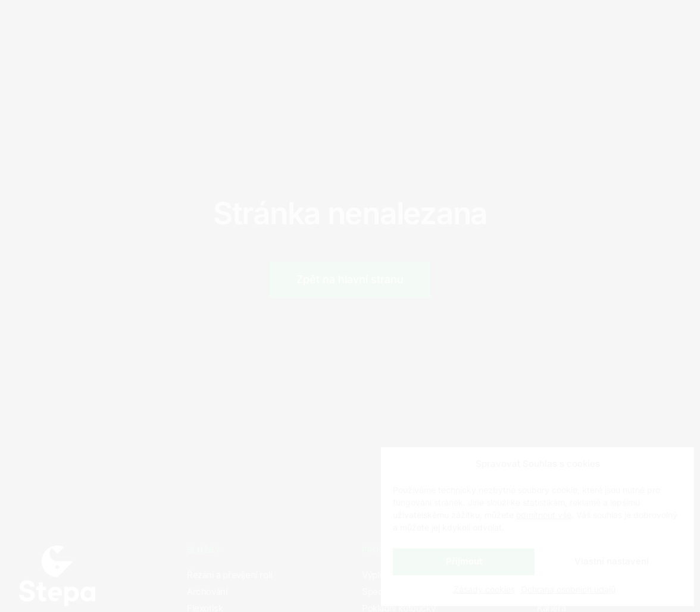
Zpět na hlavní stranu (350, 279)
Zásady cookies (484, 589)
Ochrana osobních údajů (568, 589)
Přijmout (464, 561)
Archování (207, 591)
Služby (111, 23)
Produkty (175, 23)
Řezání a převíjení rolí (230, 575)
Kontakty (303, 23)
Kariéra (239, 23)
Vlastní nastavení (612, 561)
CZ (563, 24)
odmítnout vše (544, 515)
